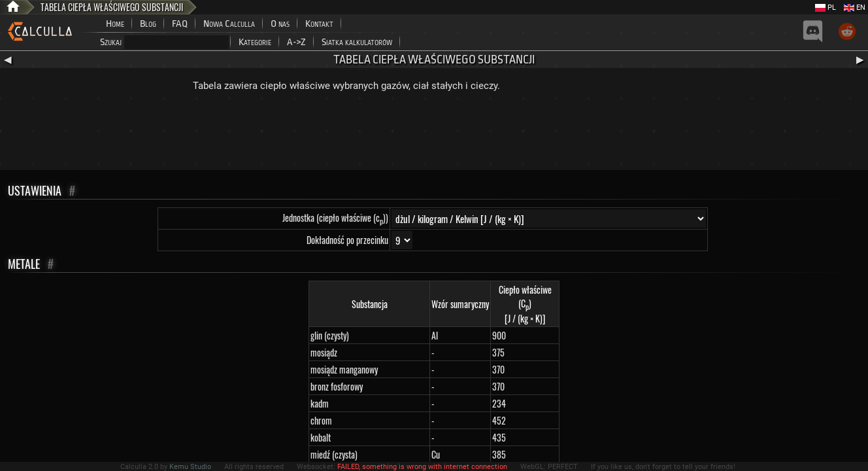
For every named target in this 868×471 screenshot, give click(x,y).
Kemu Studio (190, 467)
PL (826, 8)
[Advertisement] (434, 134)
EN (855, 8)
